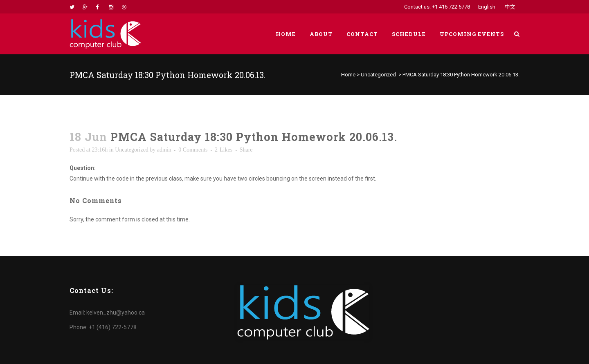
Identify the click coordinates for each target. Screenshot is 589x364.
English (487, 7)
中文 (510, 7)
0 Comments (193, 150)
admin (164, 150)
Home (348, 75)
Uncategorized (378, 75)
